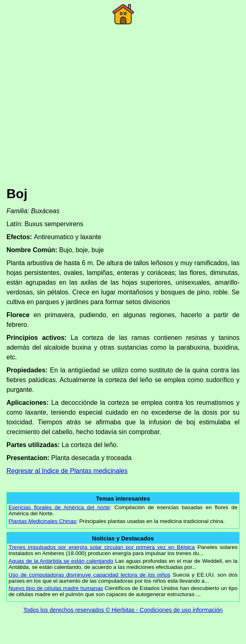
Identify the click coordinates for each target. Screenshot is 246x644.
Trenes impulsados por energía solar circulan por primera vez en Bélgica (102, 547)
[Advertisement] (123, 117)
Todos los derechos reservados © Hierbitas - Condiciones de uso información (123, 610)
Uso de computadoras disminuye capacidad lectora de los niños (89, 575)
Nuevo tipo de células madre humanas (56, 588)
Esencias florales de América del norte (59, 507)
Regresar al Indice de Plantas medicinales (67, 471)
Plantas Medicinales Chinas (42, 521)
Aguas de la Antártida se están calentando (61, 561)
